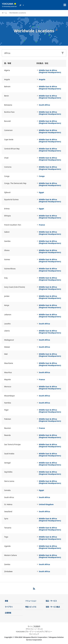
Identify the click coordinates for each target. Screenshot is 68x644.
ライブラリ (9, 607)
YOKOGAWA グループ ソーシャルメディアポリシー (34, 632)
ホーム (4, 13)
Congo (42, 176)
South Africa (44, 105)
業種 (6, 601)
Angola (42, 79)
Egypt (41, 192)
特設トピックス (31, 607)
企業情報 (8, 613)
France (42, 225)
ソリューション (31, 601)
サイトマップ (34, 634)
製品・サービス (51, 601)
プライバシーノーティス (34, 629)
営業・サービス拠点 (53, 607)
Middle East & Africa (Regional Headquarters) (50, 71)
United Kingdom (46, 504)
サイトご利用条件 (34, 626)
